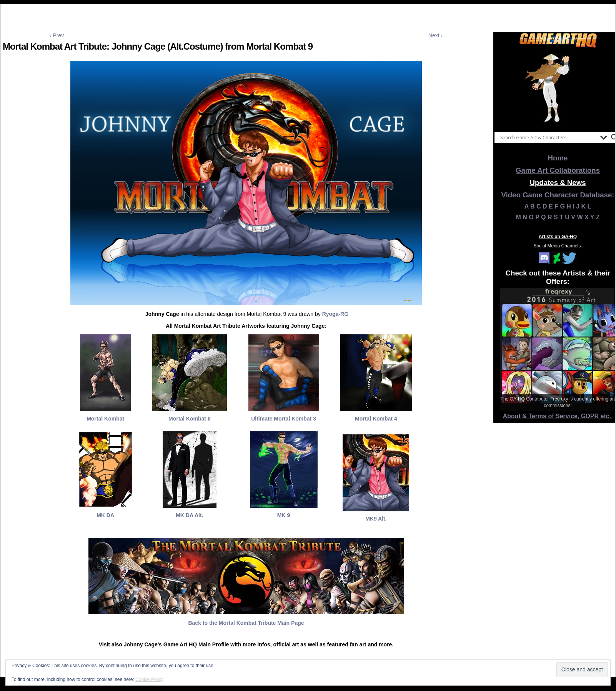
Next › (435, 35)
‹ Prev (57, 35)
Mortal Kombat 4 (376, 419)
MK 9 (284, 515)
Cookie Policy (149, 679)
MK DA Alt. (189, 515)
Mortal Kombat (105, 419)
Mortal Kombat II (190, 419)
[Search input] (548, 137)
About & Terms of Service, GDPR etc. (558, 416)
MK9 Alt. (376, 519)
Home (558, 158)
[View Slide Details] (558, 88)
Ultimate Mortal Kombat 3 (284, 419)
